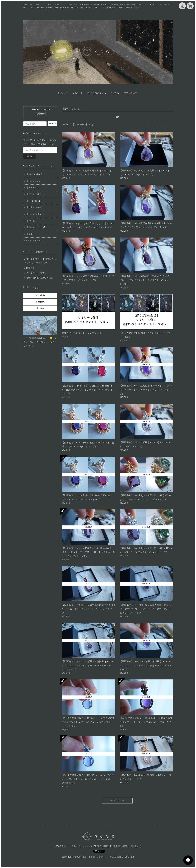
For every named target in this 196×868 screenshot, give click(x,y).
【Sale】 (31, 234)
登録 (30, 156)
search (53, 123)
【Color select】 (80, 124)
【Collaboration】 (36, 227)
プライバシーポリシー (37, 273)
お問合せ (30, 268)
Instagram (40, 302)
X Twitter (40, 308)
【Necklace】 (34, 201)
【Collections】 (35, 181)
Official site (40, 295)
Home (66, 124)
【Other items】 (35, 208)
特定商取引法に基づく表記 (40, 278)
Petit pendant (33, 241)
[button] (97, 94)
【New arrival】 (35, 174)
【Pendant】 (33, 188)
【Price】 (31, 221)
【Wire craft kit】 (36, 194)
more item (117, 800)
